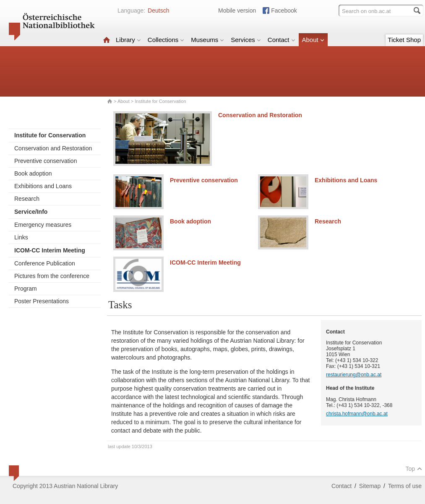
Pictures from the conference (52, 276)
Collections (166, 40)
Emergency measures (43, 225)
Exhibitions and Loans (43, 186)
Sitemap (370, 486)
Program (26, 289)
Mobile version (237, 10)
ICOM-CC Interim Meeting (205, 262)
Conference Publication (45, 263)
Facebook (284, 10)
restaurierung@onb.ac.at (354, 375)
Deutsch (158, 10)
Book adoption (33, 173)
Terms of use (405, 486)
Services (246, 40)
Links (21, 237)
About (313, 40)
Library (128, 40)
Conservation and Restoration (53, 148)
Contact (282, 40)
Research (27, 199)
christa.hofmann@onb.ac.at (357, 414)
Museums (207, 40)
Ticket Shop (404, 40)
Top (414, 469)
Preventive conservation (46, 161)
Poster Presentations (42, 301)
